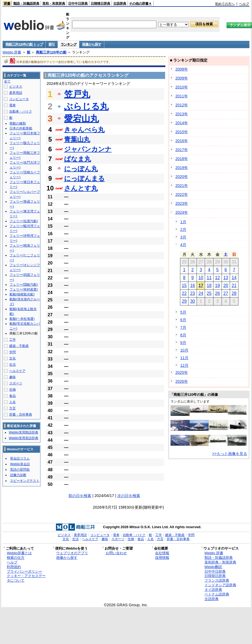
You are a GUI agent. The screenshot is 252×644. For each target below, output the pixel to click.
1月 (183, 222)
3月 (183, 237)
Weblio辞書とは (19, 553)
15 (184, 286)
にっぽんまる (84, 178)
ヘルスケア (17, 371)
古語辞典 (120, 4)
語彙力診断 (18, 475)
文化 (12, 358)
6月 (183, 320)
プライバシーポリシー (24, 571)
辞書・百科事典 (21, 415)
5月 (183, 312)
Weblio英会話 (20, 464)
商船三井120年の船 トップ (24, 44)
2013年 (182, 114)
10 (201, 278)
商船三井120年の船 (51, 52)
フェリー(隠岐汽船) (24, 285)
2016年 (182, 141)
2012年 (182, 105)
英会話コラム (20, 458)
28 (234, 293)
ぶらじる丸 (86, 106)
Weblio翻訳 (213, 567)
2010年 (182, 87)
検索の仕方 (16, 558)
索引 (51, 44)
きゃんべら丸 (84, 130)
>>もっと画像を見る (230, 454)
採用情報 (162, 558)
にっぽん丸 (81, 169)
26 (218, 293)
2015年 (182, 132)
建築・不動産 (19, 346)
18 (209, 286)
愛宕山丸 (81, 119)
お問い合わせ (116, 553)
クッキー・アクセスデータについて (26, 578)
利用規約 (14, 567)
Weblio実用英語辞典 (23, 438)
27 (226, 293)
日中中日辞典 (78, 4)
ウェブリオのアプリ (72, 553)
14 (234, 278)
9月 (183, 343)
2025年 (182, 372)
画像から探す (92, 44)
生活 (12, 365)
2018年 (182, 159)
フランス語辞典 (217, 580)
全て (7, 81)
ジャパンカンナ (88, 149)
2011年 (182, 96)
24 (201, 293)
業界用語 (16, 93)
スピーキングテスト (25, 481)
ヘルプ (244, 4)
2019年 (182, 168)
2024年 (182, 212)
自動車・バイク (21, 111)
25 (209, 293)
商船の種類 (18, 123)
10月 (184, 350)
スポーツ (16, 383)
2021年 (182, 186)
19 (218, 286)
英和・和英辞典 (54, 4)
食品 (12, 396)
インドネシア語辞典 (220, 585)
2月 (183, 229)
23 (193, 293)
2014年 (182, 123)
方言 (12, 408)
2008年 (182, 69)
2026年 (182, 381)
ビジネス (16, 87)
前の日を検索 (80, 496)
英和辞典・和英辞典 (220, 562)
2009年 (182, 78)
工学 (12, 340)
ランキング (69, 44)
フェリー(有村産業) (24, 289)
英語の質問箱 (20, 470)
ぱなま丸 (78, 159)
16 (193, 286)
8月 (183, 335)
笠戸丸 (77, 94)
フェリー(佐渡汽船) (24, 221)
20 (226, 286)
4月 (183, 245)
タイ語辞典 (213, 590)
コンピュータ (19, 99)
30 (193, 301)
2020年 (182, 177)
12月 (184, 365)
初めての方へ (225, 4)
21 (234, 286)
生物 (12, 390)
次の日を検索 (129, 496)
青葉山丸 (77, 139)
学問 (12, 352)
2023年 (182, 203)
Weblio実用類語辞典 (23, 432)
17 (201, 286)
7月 (183, 327)
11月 (184, 358)
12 (218, 278)
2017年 (182, 150)
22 (184, 293)
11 (209, 278)
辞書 (7, 4)
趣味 (12, 377)
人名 (12, 402)
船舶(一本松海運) (22, 319)
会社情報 (162, 553)
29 (184, 301)
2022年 (182, 195)
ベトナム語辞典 (217, 594)
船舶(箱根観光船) (22, 294)
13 (226, 278)
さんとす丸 (81, 188)
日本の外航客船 (21, 128)
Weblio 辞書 (12, 52)
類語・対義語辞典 (26, 4)
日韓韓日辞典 (100, 4)
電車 (12, 105)
